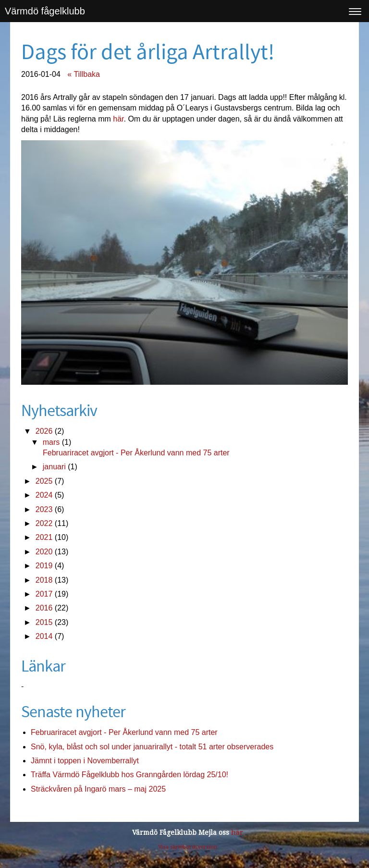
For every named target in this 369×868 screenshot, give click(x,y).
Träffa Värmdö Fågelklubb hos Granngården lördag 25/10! (129, 775)
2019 (44, 566)
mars (51, 442)
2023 (44, 509)
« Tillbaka (84, 74)
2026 (44, 431)
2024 (44, 495)
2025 (44, 481)
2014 (44, 636)
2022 (44, 523)
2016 (44, 608)
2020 (44, 552)
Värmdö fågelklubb (45, 11)
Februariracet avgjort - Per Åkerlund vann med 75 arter (136, 453)
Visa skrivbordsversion (188, 847)
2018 (44, 580)
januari (54, 467)
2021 (44, 537)
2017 (44, 594)
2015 (44, 622)
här (118, 119)
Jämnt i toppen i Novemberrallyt (85, 761)
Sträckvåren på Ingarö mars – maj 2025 (98, 789)
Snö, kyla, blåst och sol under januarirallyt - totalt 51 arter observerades (152, 747)
